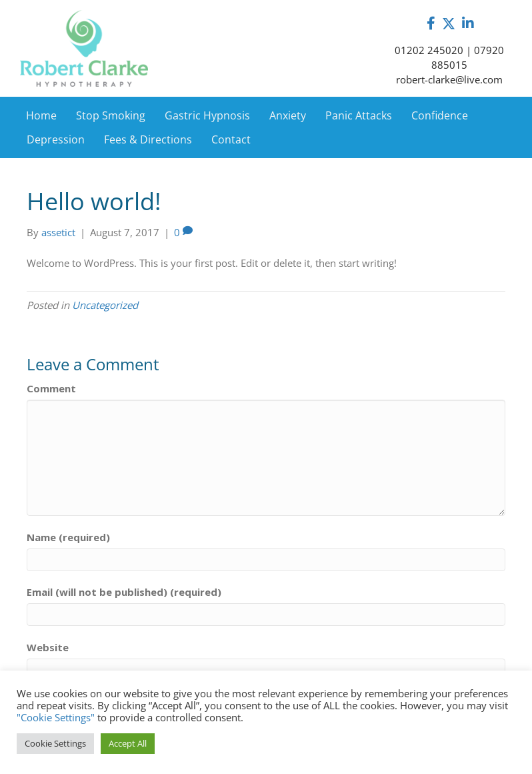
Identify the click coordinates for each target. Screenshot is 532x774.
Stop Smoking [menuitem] (111, 115)
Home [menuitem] (41, 115)
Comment (51, 388)
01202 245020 (429, 50)
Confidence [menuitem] (440, 115)
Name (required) (68, 537)
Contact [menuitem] (231, 139)
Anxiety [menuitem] (288, 115)
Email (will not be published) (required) (124, 592)
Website (48, 647)
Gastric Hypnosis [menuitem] (207, 115)
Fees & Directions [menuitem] (148, 139)
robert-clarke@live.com (449, 79)
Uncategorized (105, 305)
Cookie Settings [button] (55, 743)
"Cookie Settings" (56, 717)
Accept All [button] (128, 743)
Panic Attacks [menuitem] (359, 115)
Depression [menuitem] (56, 139)
